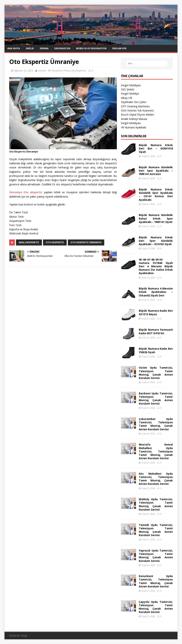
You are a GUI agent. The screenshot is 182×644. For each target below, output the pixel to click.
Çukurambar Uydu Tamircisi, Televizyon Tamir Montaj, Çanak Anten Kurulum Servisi (156, 424)
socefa (42, 70)
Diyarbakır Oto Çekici (134, 102)
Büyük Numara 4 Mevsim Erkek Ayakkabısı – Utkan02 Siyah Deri (156, 292)
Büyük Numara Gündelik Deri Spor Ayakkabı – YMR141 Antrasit (156, 171)
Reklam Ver (119, 48)
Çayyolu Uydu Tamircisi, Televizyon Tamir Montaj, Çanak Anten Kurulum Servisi (156, 607)
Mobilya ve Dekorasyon (91, 48)
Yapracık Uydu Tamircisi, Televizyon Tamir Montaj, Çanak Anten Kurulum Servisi (156, 556)
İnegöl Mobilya (130, 94)
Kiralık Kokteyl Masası (134, 119)
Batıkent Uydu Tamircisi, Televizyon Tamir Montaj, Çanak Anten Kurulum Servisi (156, 399)
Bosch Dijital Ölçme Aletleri (137, 115)
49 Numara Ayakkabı (134, 127)
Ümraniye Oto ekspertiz (26, 192)
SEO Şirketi (128, 89)
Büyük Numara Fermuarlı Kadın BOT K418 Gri (156, 331)
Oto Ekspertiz (78, 70)
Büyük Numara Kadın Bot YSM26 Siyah (156, 350)
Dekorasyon (62, 48)
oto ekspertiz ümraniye (86, 242)
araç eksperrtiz (29, 242)
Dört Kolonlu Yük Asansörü (137, 110)
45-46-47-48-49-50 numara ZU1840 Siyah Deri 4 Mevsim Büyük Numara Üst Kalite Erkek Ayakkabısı (156, 266)
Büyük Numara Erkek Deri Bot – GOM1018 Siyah (156, 148)
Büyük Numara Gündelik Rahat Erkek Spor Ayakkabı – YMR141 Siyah (156, 218)
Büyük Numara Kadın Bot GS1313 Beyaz (156, 312)
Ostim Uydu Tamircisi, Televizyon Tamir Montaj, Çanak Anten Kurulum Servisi (156, 373)
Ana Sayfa (14, 48)
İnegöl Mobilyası (131, 85)
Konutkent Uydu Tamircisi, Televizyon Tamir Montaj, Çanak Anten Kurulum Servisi (156, 581)
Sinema (44, 48)
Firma (67, 70)
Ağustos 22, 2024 (23, 70)
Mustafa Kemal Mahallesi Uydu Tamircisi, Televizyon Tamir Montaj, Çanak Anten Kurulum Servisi (156, 451)
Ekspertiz (57, 70)
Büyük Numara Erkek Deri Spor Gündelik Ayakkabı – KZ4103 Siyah (156, 241)
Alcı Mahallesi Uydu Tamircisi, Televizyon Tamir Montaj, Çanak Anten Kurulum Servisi (156, 479)
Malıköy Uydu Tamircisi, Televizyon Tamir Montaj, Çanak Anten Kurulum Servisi (156, 504)
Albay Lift (127, 98)
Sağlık (30, 48)
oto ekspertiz (55, 242)
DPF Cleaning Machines (135, 106)
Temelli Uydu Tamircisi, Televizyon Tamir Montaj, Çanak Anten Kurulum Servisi (156, 530)
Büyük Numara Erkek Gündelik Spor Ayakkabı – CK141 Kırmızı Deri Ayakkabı (156, 195)
